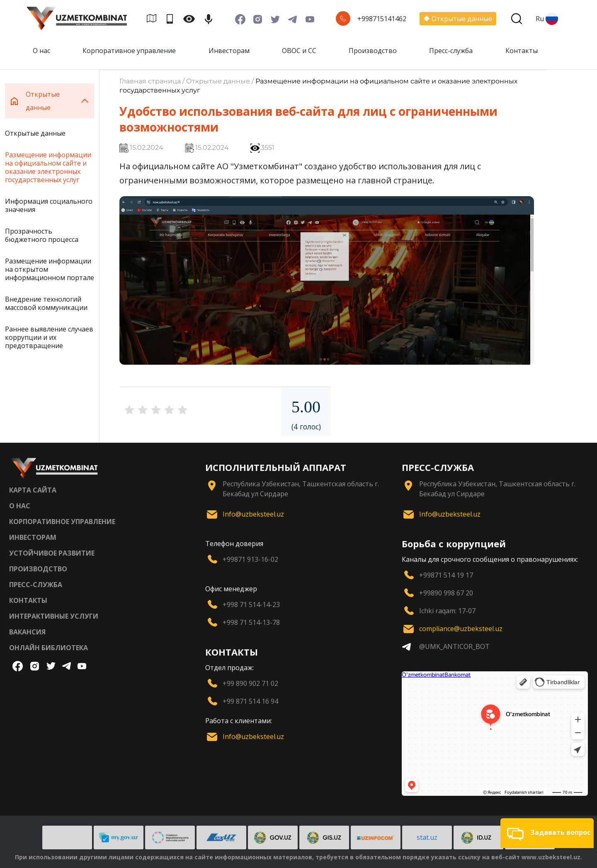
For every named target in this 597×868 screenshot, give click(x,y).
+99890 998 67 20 (446, 593)
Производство (373, 51)
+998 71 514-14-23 (251, 605)
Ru (547, 19)
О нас (41, 51)
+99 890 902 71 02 (250, 683)
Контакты (522, 51)
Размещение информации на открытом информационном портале (50, 269)
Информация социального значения (49, 205)
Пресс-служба (451, 51)
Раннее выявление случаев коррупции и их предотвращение (49, 337)
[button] (547, 833)
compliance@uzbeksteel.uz (461, 629)
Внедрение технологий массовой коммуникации (46, 303)
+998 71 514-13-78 (251, 622)
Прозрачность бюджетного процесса (42, 235)
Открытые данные (458, 19)
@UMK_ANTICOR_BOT (454, 646)
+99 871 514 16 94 (250, 701)
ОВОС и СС (299, 51)
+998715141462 (382, 19)
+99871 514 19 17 (446, 575)
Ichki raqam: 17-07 (447, 611)
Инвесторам (229, 51)
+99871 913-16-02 (250, 559)
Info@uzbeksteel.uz (253, 514)
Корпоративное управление (129, 51)
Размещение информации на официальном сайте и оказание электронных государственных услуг (48, 167)
